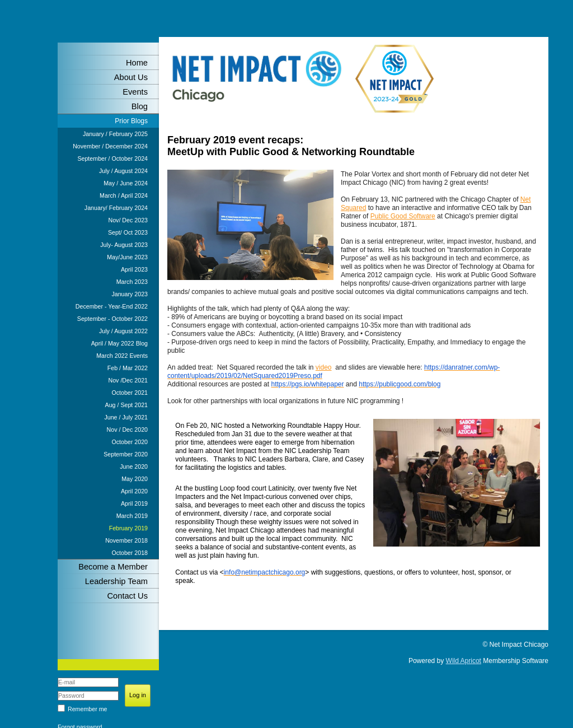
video (324, 367)
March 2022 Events (122, 356)
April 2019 (134, 503)
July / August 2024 (123, 171)
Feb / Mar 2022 (128, 368)
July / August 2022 (123, 331)
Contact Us (128, 596)
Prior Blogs (131, 121)
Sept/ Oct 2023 (128, 232)
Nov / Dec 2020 (127, 430)
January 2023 (130, 294)
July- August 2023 (124, 245)
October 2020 (130, 442)
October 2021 (130, 393)
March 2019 (132, 516)
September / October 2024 (112, 158)
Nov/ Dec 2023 (128, 220)
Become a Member (113, 567)
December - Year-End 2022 (112, 306)
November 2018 (126, 540)
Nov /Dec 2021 (128, 380)
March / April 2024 (124, 195)
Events (135, 92)
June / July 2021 (126, 417)
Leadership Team (116, 581)
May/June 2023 (127, 257)
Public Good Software (403, 216)
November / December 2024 (110, 146)
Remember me (87, 709)
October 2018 (130, 553)
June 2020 (134, 466)
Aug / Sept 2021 (126, 405)
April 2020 (134, 491)
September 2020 (126, 454)
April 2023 (134, 269)
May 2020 (135, 479)
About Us (131, 77)
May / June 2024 (126, 183)
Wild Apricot (464, 661)
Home (137, 63)
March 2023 (132, 282)
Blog (140, 106)
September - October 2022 (112, 319)
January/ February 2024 (116, 208)
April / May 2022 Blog (119, 343)
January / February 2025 (115, 134)
